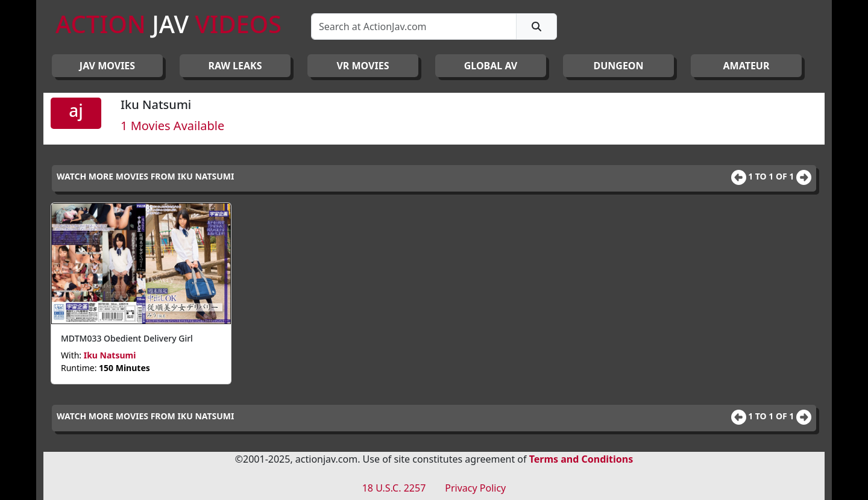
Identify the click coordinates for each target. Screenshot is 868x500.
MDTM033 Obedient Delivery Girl (127, 338)
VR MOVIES (363, 66)
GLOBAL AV (491, 66)
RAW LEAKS (235, 66)
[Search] (414, 27)
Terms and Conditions (581, 459)
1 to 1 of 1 (772, 176)
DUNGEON (618, 66)
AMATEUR (747, 66)
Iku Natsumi (110, 355)
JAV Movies (107, 66)
